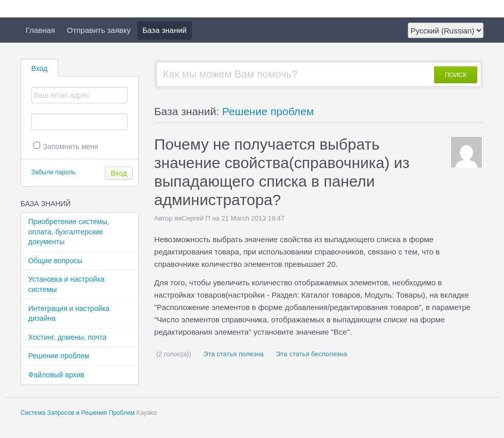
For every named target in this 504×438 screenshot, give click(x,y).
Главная (40, 30)
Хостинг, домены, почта (67, 337)
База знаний (165, 30)
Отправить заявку (99, 30)
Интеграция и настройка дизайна (69, 314)
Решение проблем (59, 356)
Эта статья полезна (233, 354)
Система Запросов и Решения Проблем (78, 413)
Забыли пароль (53, 172)
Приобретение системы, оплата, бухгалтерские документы (69, 232)
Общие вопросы (55, 261)
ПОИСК (456, 75)
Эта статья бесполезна (311, 354)
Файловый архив (56, 375)
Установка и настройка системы (66, 284)
